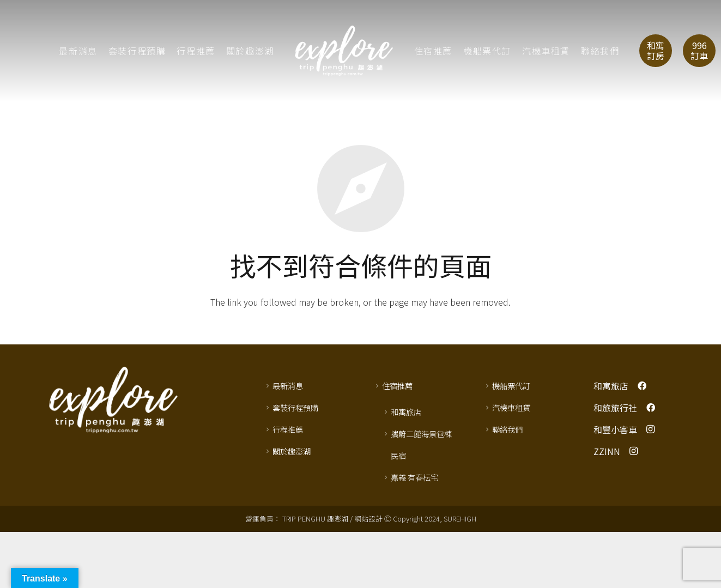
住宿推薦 (397, 386)
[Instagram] (651, 429)
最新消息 (288, 386)
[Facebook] (642, 386)
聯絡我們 (507, 429)
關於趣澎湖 (292, 451)
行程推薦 (288, 429)
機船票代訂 (511, 386)
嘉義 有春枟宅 (414, 477)
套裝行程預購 (295, 407)
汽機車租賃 (511, 407)
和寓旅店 (406, 412)
